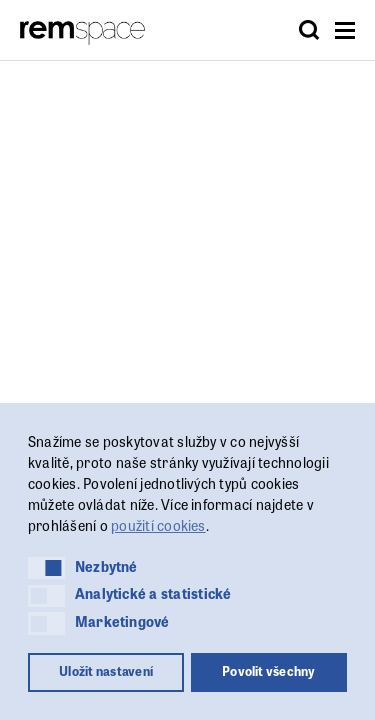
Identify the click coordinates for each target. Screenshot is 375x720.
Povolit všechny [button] (269, 671)
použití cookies (158, 525)
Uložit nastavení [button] (106, 671)
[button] (46, 568)
